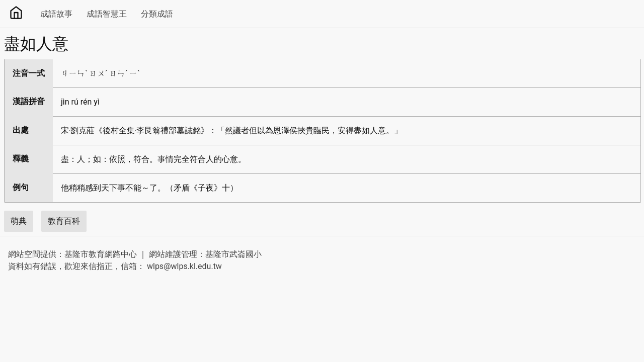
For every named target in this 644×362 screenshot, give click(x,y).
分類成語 (157, 14)
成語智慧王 (107, 14)
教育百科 (64, 221)
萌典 (19, 221)
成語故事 (56, 14)
